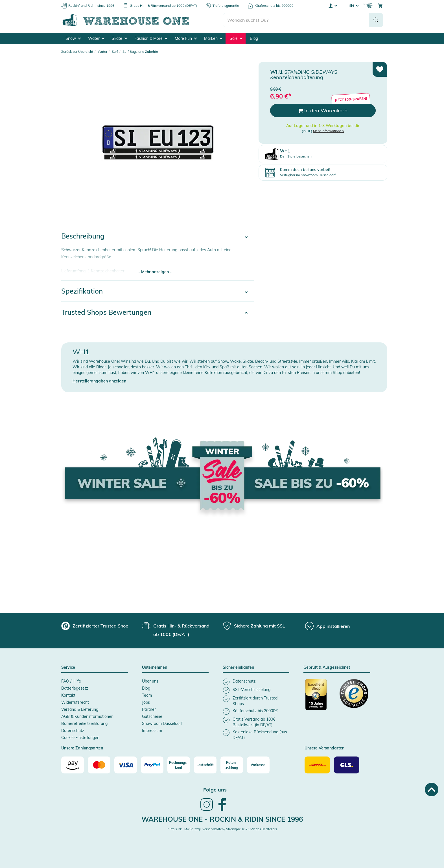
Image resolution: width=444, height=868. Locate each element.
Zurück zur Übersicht (77, 52)
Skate (119, 38)
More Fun (186, 38)
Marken (213, 38)
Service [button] (68, 668)
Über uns (150, 681)
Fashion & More (151, 38)
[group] (95, 626)
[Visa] (126, 765)
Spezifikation (82, 291)
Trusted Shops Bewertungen (106, 312)
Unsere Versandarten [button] (324, 748)
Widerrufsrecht (75, 702)
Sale (236, 38)
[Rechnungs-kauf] (179, 765)
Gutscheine (152, 716)
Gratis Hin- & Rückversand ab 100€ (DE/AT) (163, 6)
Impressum (152, 731)
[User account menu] (333, 5)
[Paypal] (152, 765)
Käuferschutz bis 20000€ (274, 6)
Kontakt (68, 695)
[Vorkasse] (258, 765)
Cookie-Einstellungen (80, 738)
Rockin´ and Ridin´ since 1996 (91, 6)
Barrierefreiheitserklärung (84, 723)
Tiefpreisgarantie (226, 6)
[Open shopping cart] (380, 5)
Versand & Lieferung (80, 709)
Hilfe (352, 5)
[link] (207, 810)
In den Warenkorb (323, 111)
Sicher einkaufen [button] (238, 668)
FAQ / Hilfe (71, 681)
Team (147, 695)
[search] (296, 20)
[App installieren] (327, 626)
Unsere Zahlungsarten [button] (82, 748)
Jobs (146, 702)
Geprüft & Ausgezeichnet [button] (327, 668)
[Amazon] (73, 765)
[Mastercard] (99, 765)
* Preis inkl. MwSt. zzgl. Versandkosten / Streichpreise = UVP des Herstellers (222, 829)
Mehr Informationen (328, 131)
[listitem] (256, 682)
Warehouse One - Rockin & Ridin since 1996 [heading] (222, 819)
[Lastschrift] (205, 765)
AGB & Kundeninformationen (87, 716)
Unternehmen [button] (155, 668)
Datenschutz (73, 731)
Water (96, 38)
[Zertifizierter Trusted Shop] (320, 698)
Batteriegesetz (75, 688)
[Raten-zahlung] (232, 765)
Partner (149, 709)
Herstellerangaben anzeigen (99, 381)
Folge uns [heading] (215, 790)
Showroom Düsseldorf (162, 723)
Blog (254, 38)
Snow (73, 38)
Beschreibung (83, 236)
